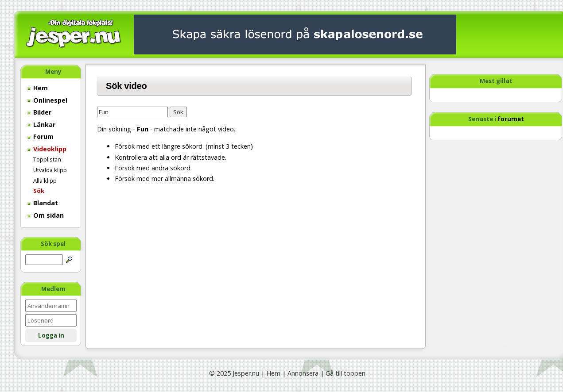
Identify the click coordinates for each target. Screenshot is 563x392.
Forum (41, 136)
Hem (38, 88)
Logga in (51, 335)
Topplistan (47, 159)
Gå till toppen (346, 373)
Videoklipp (47, 149)
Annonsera (303, 373)
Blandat (43, 203)
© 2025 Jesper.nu (234, 373)
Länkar (41, 125)
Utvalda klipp (50, 170)
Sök (39, 191)
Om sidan (46, 215)
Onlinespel (47, 100)
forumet (511, 119)
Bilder (39, 112)
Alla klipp (45, 181)
